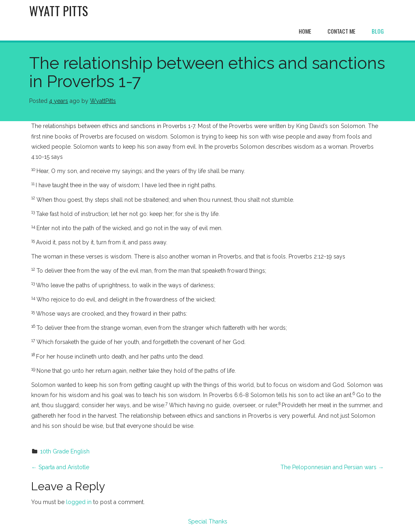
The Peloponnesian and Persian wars (332, 467)
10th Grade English (65, 451)
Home (305, 31)
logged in (79, 502)
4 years (59, 101)
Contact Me (341, 31)
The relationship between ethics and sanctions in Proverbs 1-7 (207, 72)
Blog (378, 31)
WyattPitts (103, 101)
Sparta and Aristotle (60, 467)
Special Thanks (208, 521)
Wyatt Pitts (59, 11)
